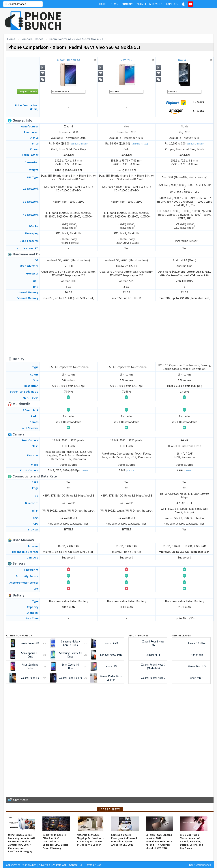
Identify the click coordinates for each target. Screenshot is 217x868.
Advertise (44, 865)
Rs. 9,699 (185, 102)
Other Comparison (19, 635)
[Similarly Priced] (80, 144)
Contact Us (76, 865)
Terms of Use (93, 865)
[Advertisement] (147, 21)
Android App (60, 865)
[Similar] (85, 471)
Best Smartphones (200, 865)
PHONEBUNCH (43, 21)
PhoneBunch (29, 865)
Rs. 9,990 (185, 112)
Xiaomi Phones (139, 635)
